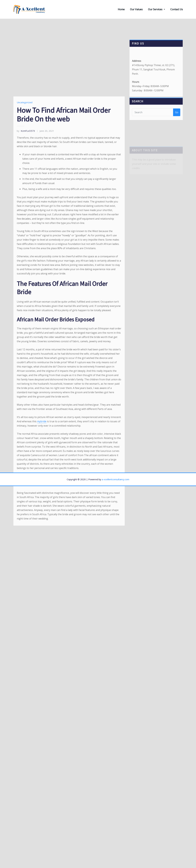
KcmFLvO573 (26, 192)
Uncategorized (25, 163)
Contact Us (177, 9)
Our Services (156, 9)
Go (177, 116)
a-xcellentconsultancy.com (116, 479)
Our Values (136, 9)
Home (121, 9)
